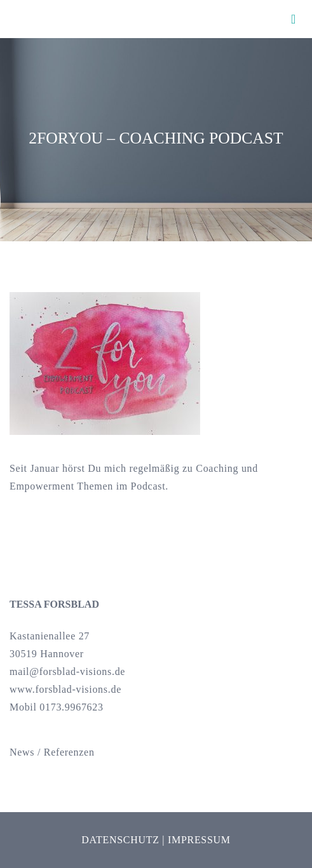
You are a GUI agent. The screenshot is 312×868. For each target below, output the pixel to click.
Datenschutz (120, 840)
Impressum (199, 840)
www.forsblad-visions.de (65, 689)
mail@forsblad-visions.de (67, 671)
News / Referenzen (52, 752)
